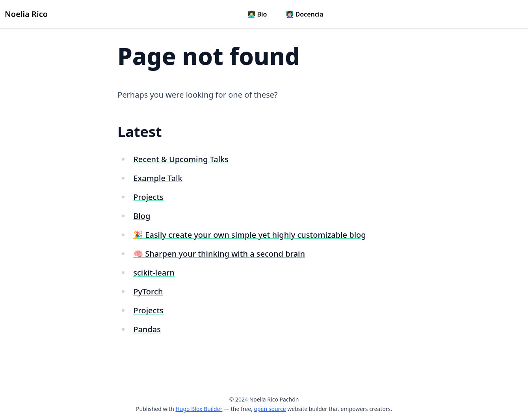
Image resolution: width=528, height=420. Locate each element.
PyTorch (148, 291)
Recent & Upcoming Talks (181, 159)
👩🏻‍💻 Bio (257, 14)
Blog (142, 216)
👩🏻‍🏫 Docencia (304, 14)
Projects (148, 197)
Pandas (147, 329)
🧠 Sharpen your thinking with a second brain (219, 254)
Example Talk (158, 178)
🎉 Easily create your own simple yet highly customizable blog (249, 235)
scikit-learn (154, 273)
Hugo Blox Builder (199, 409)
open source (270, 409)
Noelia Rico (26, 14)
